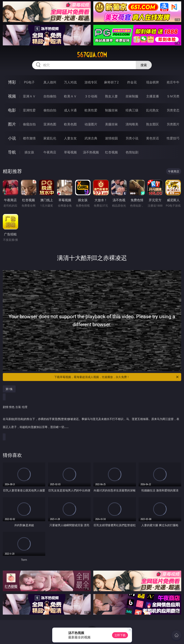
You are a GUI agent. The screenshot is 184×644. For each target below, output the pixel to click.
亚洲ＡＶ (29, 96)
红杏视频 (111, 152)
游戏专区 (91, 82)
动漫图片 (91, 124)
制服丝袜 (111, 110)
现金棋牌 (153, 82)
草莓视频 (70, 152)
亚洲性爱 (29, 110)
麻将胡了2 (111, 82)
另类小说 (132, 138)
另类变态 (173, 110)
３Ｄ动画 (91, 96)
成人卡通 (70, 110)
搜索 (144, 65)
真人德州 (50, 82)
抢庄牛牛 (173, 82)
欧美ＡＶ (70, 96)
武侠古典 (91, 138)
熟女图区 (153, 124)
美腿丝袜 (111, 124)
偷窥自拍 (29, 124)
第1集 (9, 389)
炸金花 (132, 82)
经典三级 (132, 110)
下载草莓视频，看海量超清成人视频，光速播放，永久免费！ (117, 377)
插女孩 (29, 152)
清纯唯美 (132, 124)
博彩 (12, 82)
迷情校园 (111, 138)
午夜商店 (50, 152)
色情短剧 (132, 152)
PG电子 (29, 82)
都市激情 (29, 138)
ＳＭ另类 (173, 96)
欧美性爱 (91, 110)
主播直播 (153, 96)
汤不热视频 (91, 152)
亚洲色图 (50, 124)
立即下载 (120, 635)
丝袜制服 (132, 96)
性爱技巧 (173, 138)
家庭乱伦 (50, 138)
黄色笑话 (153, 138)
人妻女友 (70, 138)
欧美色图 (70, 124)
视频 (12, 96)
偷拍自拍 (50, 110)
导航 (12, 152)
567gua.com (92, 55)
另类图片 (173, 124)
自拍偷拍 (50, 96)
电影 (12, 110)
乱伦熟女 (153, 110)
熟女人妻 (111, 96)
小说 (12, 138)
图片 (12, 124)
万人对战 (70, 82)
